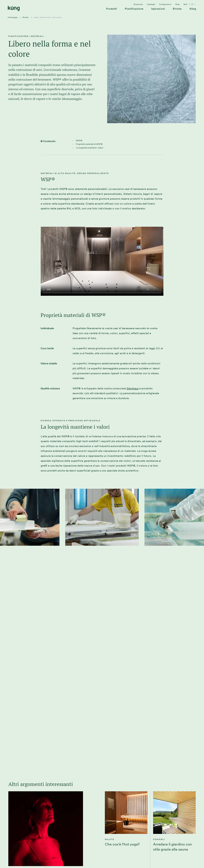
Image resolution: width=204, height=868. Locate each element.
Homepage (13, 17)
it (194, 4)
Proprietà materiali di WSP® (89, 144)
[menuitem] (112, 10)
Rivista (25, 17)
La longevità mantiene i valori (90, 148)
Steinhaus (133, 388)
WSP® (79, 141)
